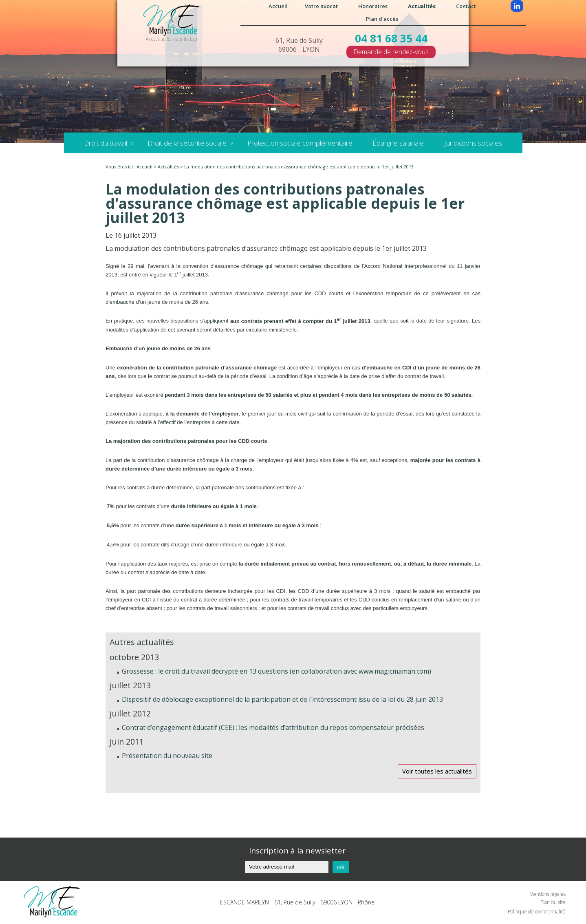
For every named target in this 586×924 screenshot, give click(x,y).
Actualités (422, 6)
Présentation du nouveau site (167, 756)
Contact (466, 6)
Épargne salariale (398, 143)
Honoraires (373, 6)
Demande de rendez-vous (391, 52)
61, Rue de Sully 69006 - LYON (299, 45)
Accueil (278, 6)
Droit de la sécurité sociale (187, 143)
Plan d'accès (382, 19)
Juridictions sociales (473, 143)
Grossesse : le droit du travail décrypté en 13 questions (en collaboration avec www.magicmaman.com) (276, 671)
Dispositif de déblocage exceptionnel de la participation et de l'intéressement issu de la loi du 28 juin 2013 (282, 699)
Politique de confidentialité (537, 912)
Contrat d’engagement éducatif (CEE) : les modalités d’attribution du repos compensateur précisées (273, 727)
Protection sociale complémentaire (300, 143)
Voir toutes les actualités (437, 771)
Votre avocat (321, 6)
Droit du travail (106, 143)
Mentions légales (547, 894)
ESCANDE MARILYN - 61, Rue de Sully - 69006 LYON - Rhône (297, 902)
